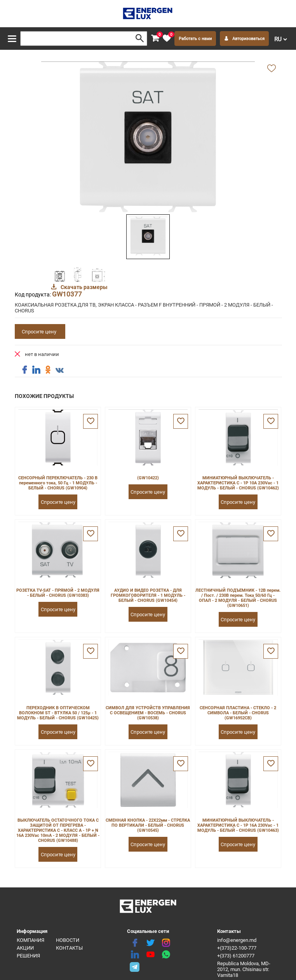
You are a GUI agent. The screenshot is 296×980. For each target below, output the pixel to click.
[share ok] (48, 370)
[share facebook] (24, 370)
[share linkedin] (36, 370)
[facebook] (135, 943)
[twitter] (150, 943)
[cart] (155, 39)
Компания (30, 940)
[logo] (148, 14)
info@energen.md (237, 940)
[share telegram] (135, 966)
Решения (28, 956)
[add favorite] (272, 69)
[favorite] (167, 39)
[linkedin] (135, 955)
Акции (25, 948)
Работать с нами (195, 39)
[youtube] (150, 955)
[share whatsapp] (166, 955)
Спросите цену (39, 332)
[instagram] (166, 943)
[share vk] (59, 371)
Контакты (69, 948)
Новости (68, 940)
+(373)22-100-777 (237, 948)
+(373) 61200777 (236, 956)
